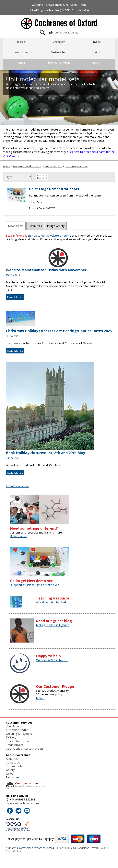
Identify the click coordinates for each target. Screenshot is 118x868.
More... (40, 698)
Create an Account (57, 5)
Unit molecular (53, 166)
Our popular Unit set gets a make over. (35, 585)
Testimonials (14, 766)
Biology (22, 42)
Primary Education (59, 63)
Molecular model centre (27, 166)
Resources (35, 226)
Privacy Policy (99, 848)
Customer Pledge (17, 730)
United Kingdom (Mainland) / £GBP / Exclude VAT (59, 10)
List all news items (18, 486)
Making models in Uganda (53, 625)
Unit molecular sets (76, 166)
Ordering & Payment (19, 734)
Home (6, 166)
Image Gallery (56, 226)
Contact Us (13, 762)
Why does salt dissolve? (51, 602)
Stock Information (17, 741)
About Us (12, 759)
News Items (16, 226)
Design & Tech (59, 52)
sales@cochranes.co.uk (24, 803)
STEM (22, 63)
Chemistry (59, 42)
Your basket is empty (64, 32)
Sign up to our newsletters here (48, 236)
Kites (96, 63)
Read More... (15, 297)
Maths (96, 52)
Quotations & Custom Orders (25, 749)
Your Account (14, 726)
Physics (96, 42)
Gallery (10, 770)
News (10, 774)
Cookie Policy (13, 851)
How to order (18, 536)
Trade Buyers (14, 745)
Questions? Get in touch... (52, 660)
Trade (83, 5)
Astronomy (22, 52)
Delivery (11, 737)
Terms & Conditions (78, 848)
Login (74, 5)
